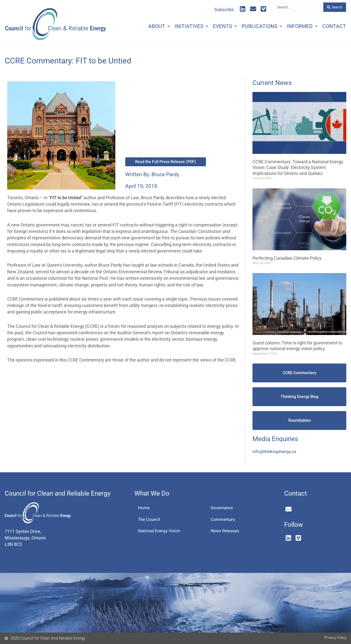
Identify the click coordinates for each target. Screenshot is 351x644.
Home (144, 508)
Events (216, 26)
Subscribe (224, 10)
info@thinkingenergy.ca (276, 451)
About (145, 26)
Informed (298, 26)
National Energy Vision (160, 532)
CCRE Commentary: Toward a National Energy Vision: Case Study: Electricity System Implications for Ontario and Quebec (298, 168)
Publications (256, 26)
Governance (223, 508)
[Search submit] (335, 7)
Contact (333, 26)
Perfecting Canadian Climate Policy (287, 258)
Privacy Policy (334, 637)
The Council (150, 520)
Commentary (224, 520)
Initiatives (180, 26)
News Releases (226, 532)
